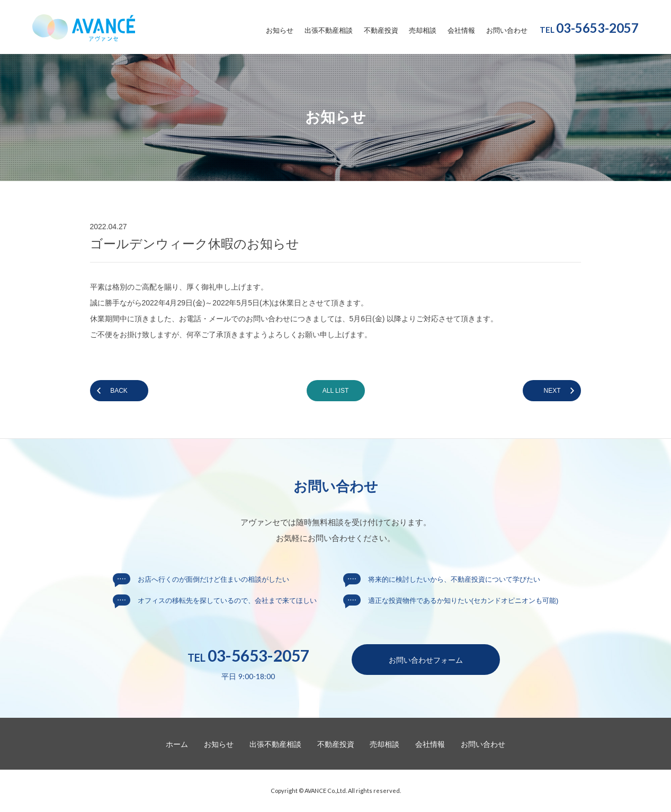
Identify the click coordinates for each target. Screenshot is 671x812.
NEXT (552, 391)
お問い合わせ (507, 31)
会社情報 (461, 31)
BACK (119, 391)
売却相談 (423, 31)
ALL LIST (336, 391)
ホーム (177, 744)
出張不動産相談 (329, 31)
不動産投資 (381, 31)
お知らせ (280, 31)
